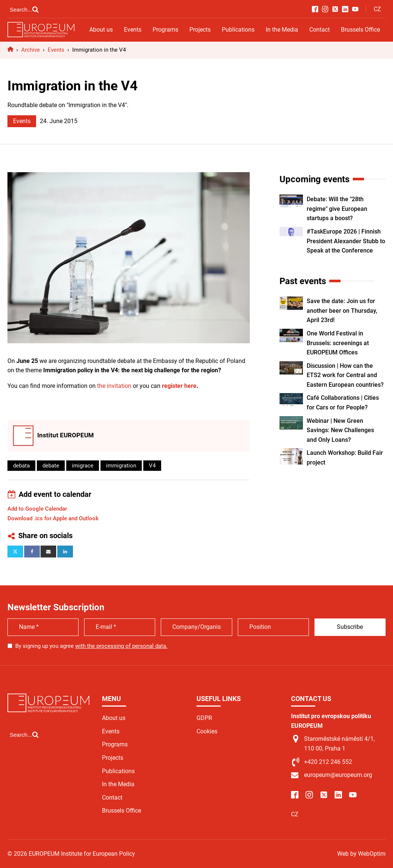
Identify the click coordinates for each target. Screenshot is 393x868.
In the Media (282, 30)
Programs (165, 30)
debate (51, 466)
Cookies (207, 731)
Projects (200, 30)
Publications (238, 30)
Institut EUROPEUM (65, 435)
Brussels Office (360, 30)
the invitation (114, 386)
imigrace (83, 466)
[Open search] (24, 9)
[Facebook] (32, 552)
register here (179, 386)
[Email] (48, 552)
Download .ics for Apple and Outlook (53, 518)
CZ (377, 9)
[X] (15, 552)
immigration (121, 466)
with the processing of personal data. (121, 646)
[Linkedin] (65, 552)
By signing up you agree (91, 646)
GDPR (204, 718)
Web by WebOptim (361, 854)
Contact (319, 30)
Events (133, 30)
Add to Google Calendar (37, 509)
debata (21, 466)
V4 (152, 466)
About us (101, 30)
